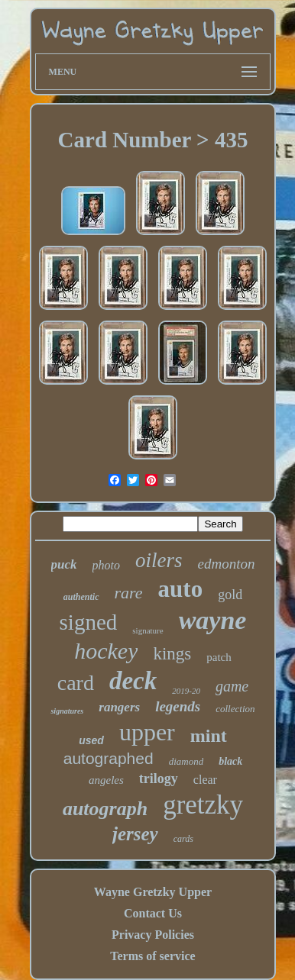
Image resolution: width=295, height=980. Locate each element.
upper (147, 732)
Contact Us (153, 913)
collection (235, 709)
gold (230, 595)
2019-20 (186, 691)
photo (106, 565)
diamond (186, 761)
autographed (109, 758)
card (76, 683)
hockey (106, 651)
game (232, 686)
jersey (135, 834)
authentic (81, 597)
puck (64, 564)
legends (178, 706)
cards (183, 839)
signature (147, 630)
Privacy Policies (153, 935)
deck (133, 681)
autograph (105, 809)
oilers (159, 560)
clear (205, 780)
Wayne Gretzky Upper (153, 892)
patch (219, 657)
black (230, 761)
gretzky (203, 805)
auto (181, 589)
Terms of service (152, 956)
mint (209, 736)
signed (89, 622)
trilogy (159, 779)
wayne (213, 620)
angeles (106, 780)
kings (172, 654)
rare (129, 593)
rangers (119, 707)
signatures (67, 711)
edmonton (227, 564)
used (91, 740)
